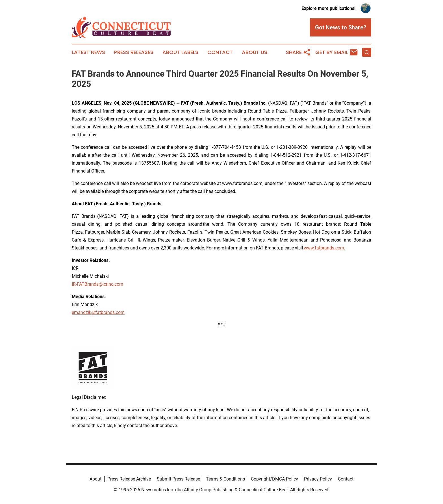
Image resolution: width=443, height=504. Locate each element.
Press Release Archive (129, 479)
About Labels (180, 52)
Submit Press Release (178, 479)
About (95, 479)
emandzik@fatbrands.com (98, 312)
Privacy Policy (318, 479)
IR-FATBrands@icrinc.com (97, 284)
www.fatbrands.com (324, 248)
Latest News (88, 52)
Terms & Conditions (225, 479)
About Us (255, 52)
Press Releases (134, 52)
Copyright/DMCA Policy (274, 479)
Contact (220, 52)
